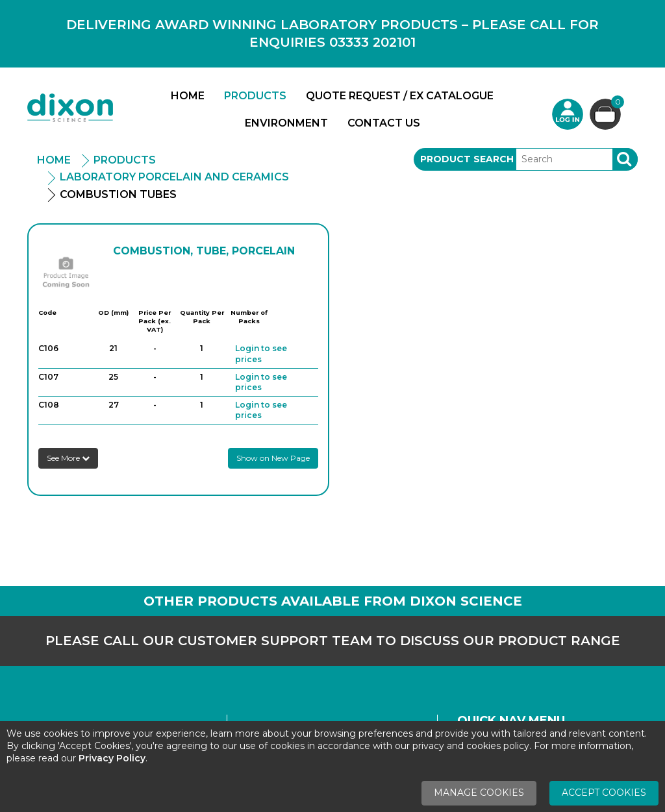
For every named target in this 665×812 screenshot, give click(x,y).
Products (255, 96)
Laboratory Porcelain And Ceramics (174, 177)
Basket (616, 104)
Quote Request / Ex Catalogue (400, 96)
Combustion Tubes (118, 194)
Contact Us (384, 123)
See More (68, 458)
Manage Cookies (479, 793)
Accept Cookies (604, 793)
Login (568, 114)
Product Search (467, 159)
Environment (286, 123)
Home (188, 96)
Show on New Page (273, 458)
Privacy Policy (112, 758)
